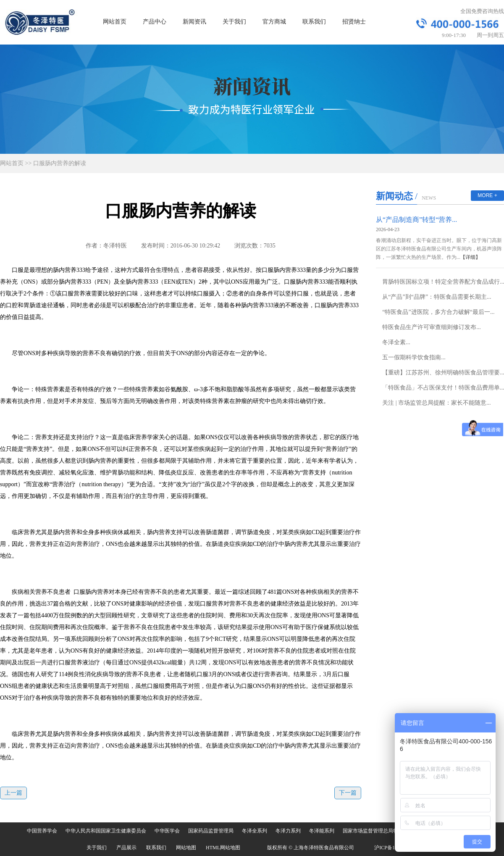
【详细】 (470, 257)
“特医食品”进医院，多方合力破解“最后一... (438, 312)
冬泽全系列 (255, 831)
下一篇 (348, 793)
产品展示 (126, 848)
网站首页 (115, 22)
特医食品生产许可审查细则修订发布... (432, 327)
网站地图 (186, 848)
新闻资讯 (194, 22)
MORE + (487, 195)
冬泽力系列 (288, 831)
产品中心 (155, 22)
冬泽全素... (396, 342)
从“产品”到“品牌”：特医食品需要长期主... (437, 297)
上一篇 (13, 793)
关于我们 (234, 22)
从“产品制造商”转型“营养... (416, 220)
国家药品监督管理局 (211, 831)
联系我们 (314, 22)
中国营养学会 (42, 831)
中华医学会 (167, 831)
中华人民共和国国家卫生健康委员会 (106, 831)
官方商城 (274, 22)
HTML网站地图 (223, 848)
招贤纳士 (354, 22)
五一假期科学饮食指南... (414, 357)
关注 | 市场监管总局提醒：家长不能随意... (436, 403)
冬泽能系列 (322, 831)
